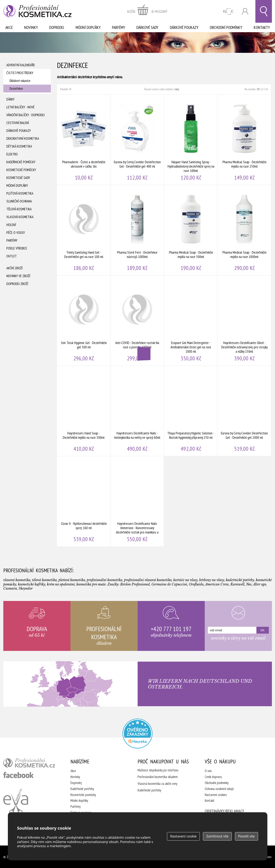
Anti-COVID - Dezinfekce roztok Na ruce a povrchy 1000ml (137, 320)
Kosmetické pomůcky (21, 170)
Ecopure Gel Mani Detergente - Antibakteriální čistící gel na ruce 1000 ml (191, 320)
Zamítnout (217, 836)
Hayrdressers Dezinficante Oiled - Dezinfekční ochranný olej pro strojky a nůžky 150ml (244, 320)
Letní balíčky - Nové (20, 107)
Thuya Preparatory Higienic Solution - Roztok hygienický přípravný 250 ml (191, 411)
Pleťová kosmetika (20, 193)
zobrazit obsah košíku (147, 11)
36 (267, 89)
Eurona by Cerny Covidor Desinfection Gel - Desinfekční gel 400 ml (137, 140)
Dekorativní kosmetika (23, 138)
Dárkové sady (147, 27)
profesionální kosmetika (29, 763)
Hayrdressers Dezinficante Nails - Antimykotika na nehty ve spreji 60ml (137, 411)
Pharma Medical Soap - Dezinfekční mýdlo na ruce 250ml (244, 140)
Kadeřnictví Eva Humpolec (16, 802)
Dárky (10, 99)
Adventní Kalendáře (21, 65)
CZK (228, 11)
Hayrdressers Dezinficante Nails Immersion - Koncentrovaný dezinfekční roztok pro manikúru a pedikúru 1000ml (137, 501)
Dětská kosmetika (19, 146)
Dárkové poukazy (184, 27)
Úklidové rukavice (20, 81)
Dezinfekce (16, 89)
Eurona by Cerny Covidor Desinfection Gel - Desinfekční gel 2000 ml (244, 411)
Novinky (31, 27)
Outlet (12, 256)
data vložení (166, 89)
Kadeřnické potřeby (82, 789)
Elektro (12, 154)
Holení (11, 225)
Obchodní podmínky (226, 27)
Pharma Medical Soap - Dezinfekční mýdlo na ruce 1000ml (244, 230)
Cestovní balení (18, 123)
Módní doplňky (88, 27)
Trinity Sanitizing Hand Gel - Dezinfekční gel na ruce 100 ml (84, 230)
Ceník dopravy (213, 777)
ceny (177, 89)
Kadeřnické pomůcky (21, 162)
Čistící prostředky (20, 73)
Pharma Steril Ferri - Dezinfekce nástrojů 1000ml (137, 230)
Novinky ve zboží (18, 276)
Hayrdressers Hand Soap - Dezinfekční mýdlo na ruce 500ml (84, 411)
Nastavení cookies (216, 795)
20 (258, 89)
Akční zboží (14, 268)
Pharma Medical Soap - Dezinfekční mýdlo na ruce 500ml (191, 230)
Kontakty (262, 27)
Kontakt (210, 801)
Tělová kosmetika (19, 209)
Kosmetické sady (18, 178)
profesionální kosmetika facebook (18, 775)
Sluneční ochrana (19, 201)
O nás (208, 771)
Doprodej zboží (17, 284)
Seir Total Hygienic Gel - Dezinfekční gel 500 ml (84, 320)
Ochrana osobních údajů (219, 789)
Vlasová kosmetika (20, 217)
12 (262, 89)
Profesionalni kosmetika (137, 734)
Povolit (246, 836)
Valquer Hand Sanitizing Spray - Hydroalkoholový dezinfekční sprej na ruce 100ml (191, 140)
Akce (9, 27)
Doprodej (57, 27)
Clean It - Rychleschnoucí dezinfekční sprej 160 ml (84, 501)
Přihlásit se (245, 11)
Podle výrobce (17, 248)
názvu (155, 89)
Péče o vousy (16, 233)
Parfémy (118, 27)
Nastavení (183, 836)
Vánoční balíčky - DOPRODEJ (26, 115)
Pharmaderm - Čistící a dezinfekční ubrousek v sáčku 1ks (84, 140)
